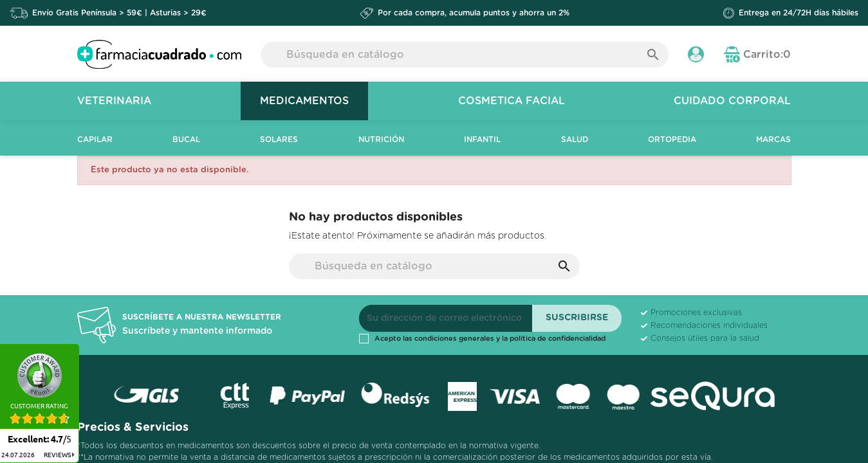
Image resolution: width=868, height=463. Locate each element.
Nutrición (381, 140)
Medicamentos (304, 101)
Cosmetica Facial (512, 101)
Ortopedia (672, 140)
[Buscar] (465, 55)
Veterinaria (114, 101)
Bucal (186, 140)
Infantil (482, 140)
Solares (279, 140)
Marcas (773, 140)
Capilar (95, 140)
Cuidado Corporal (732, 101)
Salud (575, 140)
